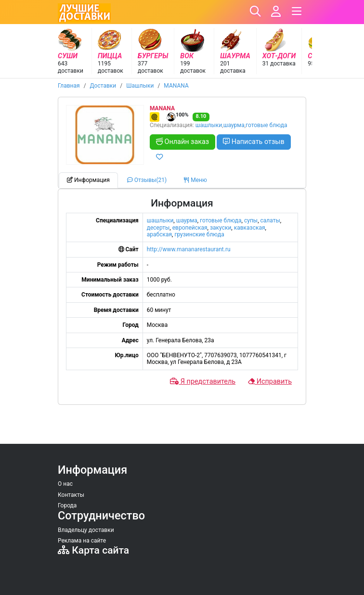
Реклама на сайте (82, 541)
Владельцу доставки (86, 530)
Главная (69, 86)
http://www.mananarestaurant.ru (189, 249)
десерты (158, 228)
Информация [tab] (88, 180)
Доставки (103, 86)
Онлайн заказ (182, 142)
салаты (270, 220)
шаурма (234, 125)
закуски (221, 228)
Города (67, 505)
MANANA (176, 86)
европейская (190, 228)
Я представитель (203, 382)
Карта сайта (93, 550)
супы (251, 220)
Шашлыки (140, 86)
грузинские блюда (199, 234)
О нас (65, 484)
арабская (159, 234)
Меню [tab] (195, 180)
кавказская (250, 228)
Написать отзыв (254, 142)
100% (177, 117)
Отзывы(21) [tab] (147, 180)
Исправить (270, 382)
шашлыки (209, 125)
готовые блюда (266, 125)
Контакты (71, 495)
